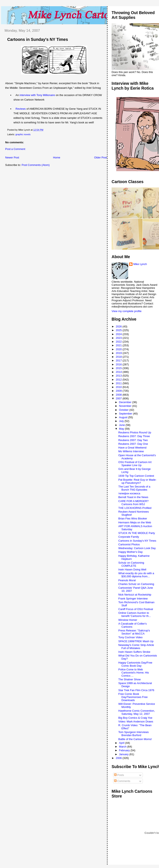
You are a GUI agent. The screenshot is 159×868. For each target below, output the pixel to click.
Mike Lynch (140, 264)
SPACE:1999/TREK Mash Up (136, 641)
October (124, 410)
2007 (119, 398)
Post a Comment (15, 149)
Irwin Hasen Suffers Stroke (134, 652)
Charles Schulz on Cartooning (136, 584)
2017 (119, 360)
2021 (119, 345)
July (122, 421)
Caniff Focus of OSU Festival (136, 609)
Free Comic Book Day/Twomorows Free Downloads (133, 697)
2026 (119, 326)
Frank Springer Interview (133, 599)
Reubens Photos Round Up (135, 432)
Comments (122, 781)
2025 (119, 330)
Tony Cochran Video (131, 637)
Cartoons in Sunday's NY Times (38, 39)
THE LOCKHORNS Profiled (135, 508)
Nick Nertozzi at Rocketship (135, 595)
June (122, 425)
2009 (119, 391)
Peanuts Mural (127, 580)
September (126, 414)
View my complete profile (126, 311)
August (124, 417)
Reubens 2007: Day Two (133, 440)
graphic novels (23, 134)
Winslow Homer (128, 620)
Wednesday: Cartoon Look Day (137, 548)
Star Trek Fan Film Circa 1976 (136, 690)
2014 (119, 372)
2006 (119, 758)
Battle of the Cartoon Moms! (135, 739)
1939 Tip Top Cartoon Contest (136, 476)
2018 (119, 357)
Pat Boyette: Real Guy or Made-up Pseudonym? (137, 481)
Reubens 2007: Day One (133, 444)
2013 (119, 376)
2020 (119, 349)
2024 (119, 334)
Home (57, 157)
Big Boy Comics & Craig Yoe (135, 718)
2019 (119, 353)
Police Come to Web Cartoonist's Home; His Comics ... (134, 673)
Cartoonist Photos (129, 544)
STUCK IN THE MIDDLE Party (137, 533)
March (123, 747)
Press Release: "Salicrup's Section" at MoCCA (134, 632)
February (125, 750)
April (122, 743)
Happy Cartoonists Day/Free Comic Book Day (135, 664)
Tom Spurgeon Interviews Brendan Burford (134, 734)
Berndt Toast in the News (133, 497)
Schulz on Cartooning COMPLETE (131, 564)
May (122, 429)
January (124, 754)
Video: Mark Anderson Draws (136, 722)
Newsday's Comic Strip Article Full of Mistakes (136, 647)
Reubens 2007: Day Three (134, 436)
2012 (119, 380)
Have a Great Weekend (132, 448)
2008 (119, 395)
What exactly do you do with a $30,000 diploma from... (136, 575)
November (126, 406)
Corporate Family (129, 537)
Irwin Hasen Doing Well (132, 570)
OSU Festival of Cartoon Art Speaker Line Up (135, 464)
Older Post (101, 157)
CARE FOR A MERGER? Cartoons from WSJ (134, 503)
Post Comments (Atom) (36, 165)
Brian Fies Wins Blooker (133, 518)
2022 (119, 342)
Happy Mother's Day (131, 552)
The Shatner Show (130, 679)
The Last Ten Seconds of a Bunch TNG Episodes (134, 488)
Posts (119, 775)
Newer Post (12, 157)
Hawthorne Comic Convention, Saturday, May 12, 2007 (137, 712)
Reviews (21, 109)
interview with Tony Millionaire (37, 95)
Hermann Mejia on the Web (135, 522)
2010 (119, 387)
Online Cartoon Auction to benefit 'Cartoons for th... (135, 614)
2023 (119, 338)
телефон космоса (129, 493)
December (126, 402)
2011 (119, 383)
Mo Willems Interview (131, 451)
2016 (119, 364)
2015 (119, 368)
